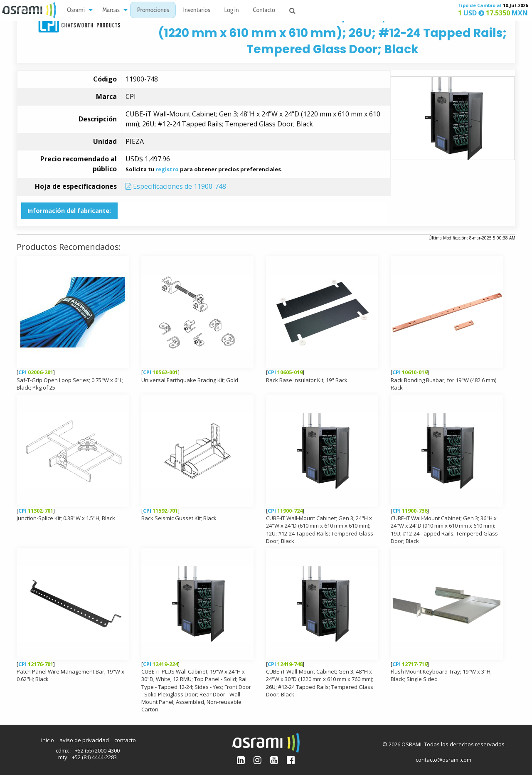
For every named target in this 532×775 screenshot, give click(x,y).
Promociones (153, 11)
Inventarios (196, 11)
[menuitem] (78, 10)
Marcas (111, 11)
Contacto (264, 11)
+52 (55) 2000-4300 (97, 750)
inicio (48, 740)
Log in (232, 11)
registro (167, 169)
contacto (125, 740)
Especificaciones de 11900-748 (176, 186)
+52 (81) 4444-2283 (94, 757)
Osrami (76, 11)
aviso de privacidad (84, 740)
